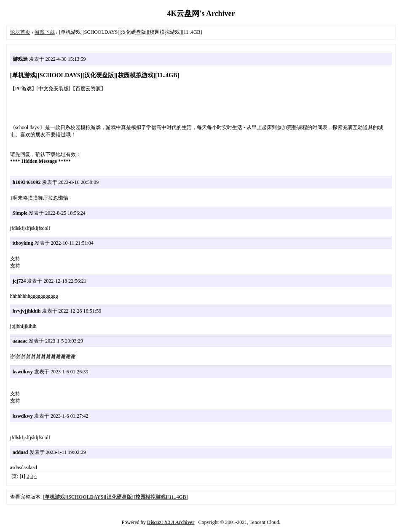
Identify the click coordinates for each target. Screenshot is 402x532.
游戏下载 (45, 32)
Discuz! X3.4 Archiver (171, 522)
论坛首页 (20, 32)
